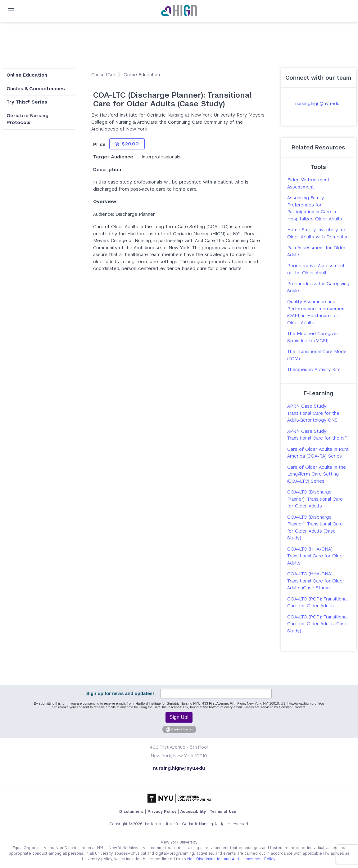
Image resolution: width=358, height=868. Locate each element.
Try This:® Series (27, 102)
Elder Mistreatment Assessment (308, 183)
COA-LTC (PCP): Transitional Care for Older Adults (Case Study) (317, 624)
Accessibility (193, 812)
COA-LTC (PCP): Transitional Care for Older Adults (317, 602)
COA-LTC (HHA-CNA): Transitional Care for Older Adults (316, 556)
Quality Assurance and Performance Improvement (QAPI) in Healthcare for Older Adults (317, 312)
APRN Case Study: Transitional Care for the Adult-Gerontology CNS (313, 413)
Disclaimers (131, 812)
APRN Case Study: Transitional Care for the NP (317, 435)
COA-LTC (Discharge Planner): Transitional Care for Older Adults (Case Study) (315, 527)
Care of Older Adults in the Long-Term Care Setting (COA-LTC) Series (317, 474)
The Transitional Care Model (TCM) (317, 355)
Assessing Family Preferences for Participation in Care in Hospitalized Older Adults (315, 208)
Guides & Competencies (36, 89)
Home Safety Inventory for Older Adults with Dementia (317, 233)
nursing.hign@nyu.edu (317, 103)
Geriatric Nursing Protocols (27, 119)
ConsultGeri (105, 75)
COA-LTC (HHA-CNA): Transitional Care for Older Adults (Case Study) (316, 581)
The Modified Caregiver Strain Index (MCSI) (313, 337)
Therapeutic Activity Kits (314, 369)
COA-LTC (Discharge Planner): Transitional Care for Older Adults (315, 499)
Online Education (27, 75)
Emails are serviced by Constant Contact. (275, 707)
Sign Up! (179, 717)
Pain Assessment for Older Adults (316, 251)
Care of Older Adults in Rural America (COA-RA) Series (318, 453)
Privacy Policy (162, 812)
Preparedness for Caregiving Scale (318, 287)
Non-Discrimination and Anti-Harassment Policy (231, 859)
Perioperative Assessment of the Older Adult (316, 269)
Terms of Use (223, 812)
